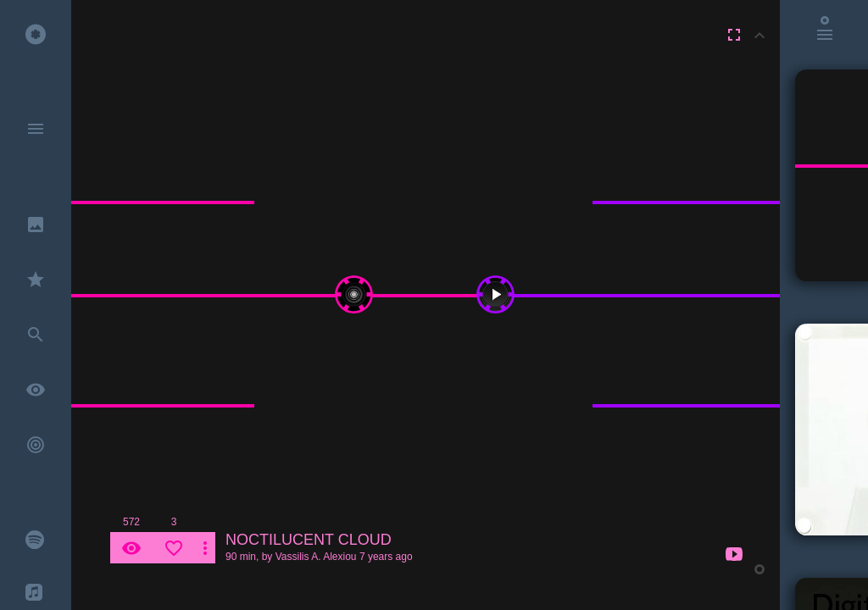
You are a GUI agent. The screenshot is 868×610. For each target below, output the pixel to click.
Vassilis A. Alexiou (316, 557)
